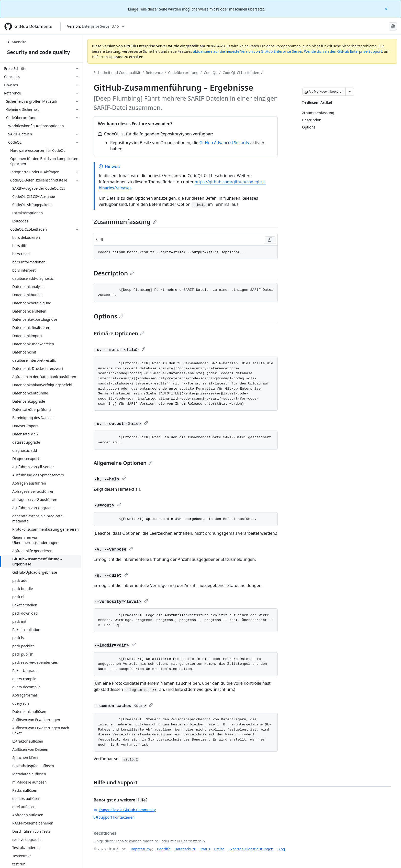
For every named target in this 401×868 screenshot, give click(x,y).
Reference (154, 73)
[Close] (386, 8)
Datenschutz (185, 849)
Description (114, 273)
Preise (219, 849)
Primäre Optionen (119, 333)
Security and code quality (38, 52)
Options (108, 316)
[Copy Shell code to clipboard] (270, 240)
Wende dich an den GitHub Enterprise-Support (343, 51)
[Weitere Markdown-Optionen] (350, 92)
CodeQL (210, 73)
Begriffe (164, 849)
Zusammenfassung (125, 222)
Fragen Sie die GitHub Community (125, 810)
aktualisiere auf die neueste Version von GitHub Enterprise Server (248, 51)
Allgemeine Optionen (123, 463)
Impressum (140, 849)
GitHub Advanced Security (224, 143)
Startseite (17, 42)
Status (205, 849)
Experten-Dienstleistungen (251, 849)
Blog (281, 849)
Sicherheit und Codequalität (117, 73)
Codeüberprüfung (183, 73)
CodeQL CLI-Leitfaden (241, 73)
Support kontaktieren (114, 817)
